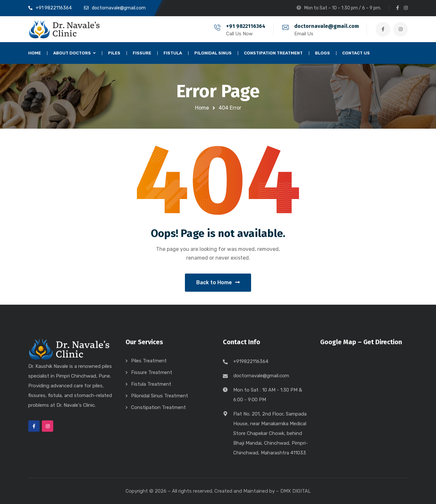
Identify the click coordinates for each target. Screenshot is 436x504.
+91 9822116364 (246, 26)
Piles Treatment (149, 361)
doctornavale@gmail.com (327, 26)
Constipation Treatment (158, 407)
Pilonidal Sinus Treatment (160, 396)
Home (202, 108)
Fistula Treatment (151, 384)
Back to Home (218, 282)
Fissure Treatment (152, 372)
